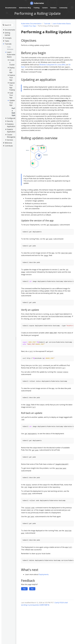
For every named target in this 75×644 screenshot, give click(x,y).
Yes (24, 589)
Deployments (44, 574)
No (32, 589)
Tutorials (47, 24)
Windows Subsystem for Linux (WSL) (53, 65)
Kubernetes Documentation (31, 24)
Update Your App (30, 26)
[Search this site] (8, 25)
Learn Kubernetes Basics (62, 24)
